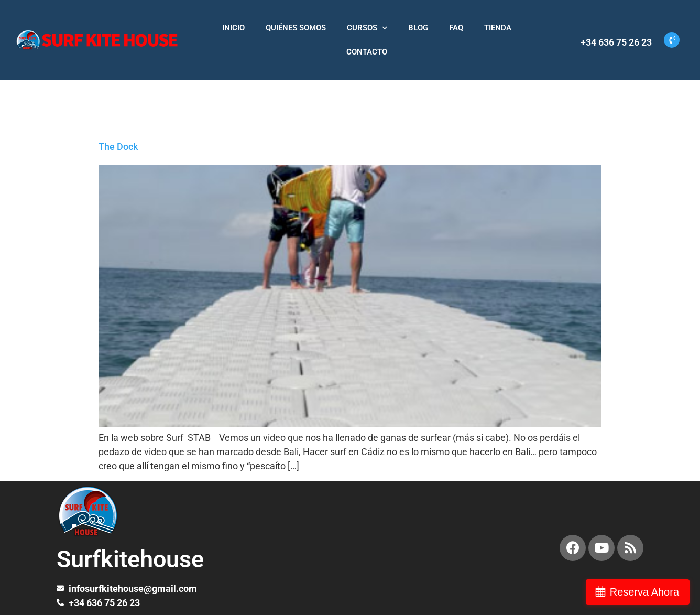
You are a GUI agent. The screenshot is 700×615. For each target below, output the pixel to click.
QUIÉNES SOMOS (296, 28)
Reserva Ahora (644, 592)
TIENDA (498, 28)
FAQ (456, 28)
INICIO (233, 28)
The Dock (118, 147)
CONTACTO (367, 52)
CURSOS (367, 28)
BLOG (418, 28)
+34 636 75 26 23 (616, 42)
